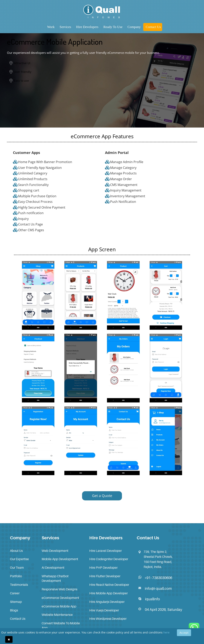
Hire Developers (87, 27)
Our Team (17, 568)
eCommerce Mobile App (59, 606)
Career (15, 593)
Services (65, 27)
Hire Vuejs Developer (104, 610)
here (166, 632)
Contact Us (153, 27)
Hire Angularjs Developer (107, 602)
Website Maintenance (57, 615)
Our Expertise (19, 559)
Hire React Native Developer (109, 585)
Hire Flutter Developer (105, 576)
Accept (184, 633)
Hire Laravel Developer (105, 551)
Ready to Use (113, 27)
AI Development (53, 568)
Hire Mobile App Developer (108, 593)
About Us (16, 551)
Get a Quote (102, 496)
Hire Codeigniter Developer (109, 559)
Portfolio (16, 576)
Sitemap (16, 602)
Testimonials (19, 585)
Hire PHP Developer (103, 568)
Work (51, 27)
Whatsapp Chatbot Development (55, 578)
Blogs (14, 610)
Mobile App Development (60, 559)
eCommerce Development (60, 598)
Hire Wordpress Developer (108, 619)
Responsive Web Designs (59, 589)
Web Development (55, 551)
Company (134, 27)
